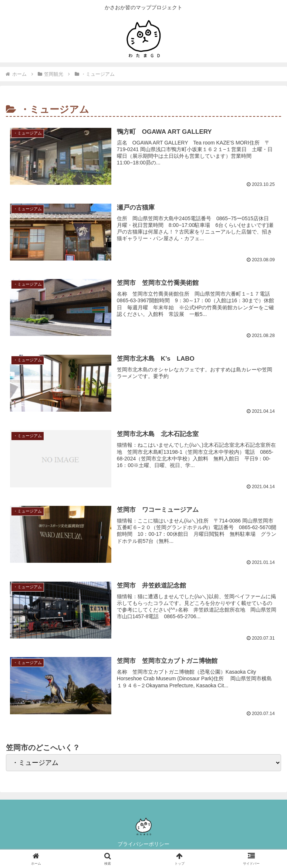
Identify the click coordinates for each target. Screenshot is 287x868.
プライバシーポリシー (143, 844)
